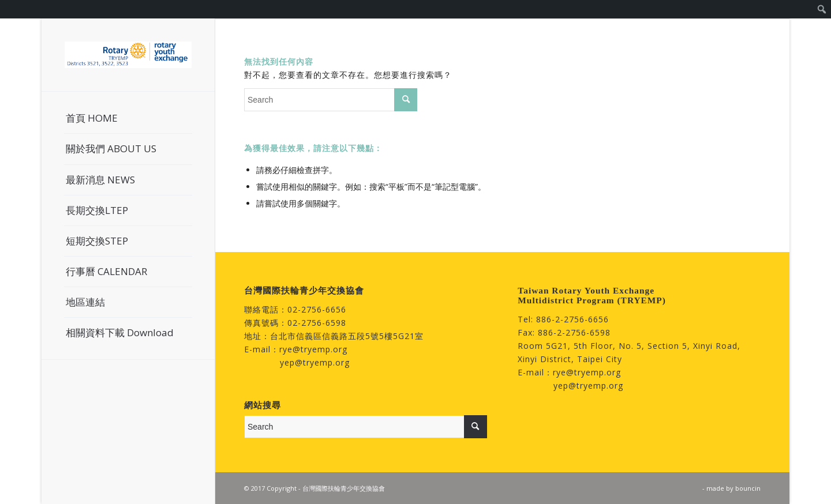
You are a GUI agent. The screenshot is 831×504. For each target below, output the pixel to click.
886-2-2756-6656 (572, 319)
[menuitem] (822, 9)
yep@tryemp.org (315, 362)
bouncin (748, 488)
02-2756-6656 (317, 309)
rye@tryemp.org (313, 349)
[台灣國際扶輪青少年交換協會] (128, 55)
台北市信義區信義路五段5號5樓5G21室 (347, 336)
